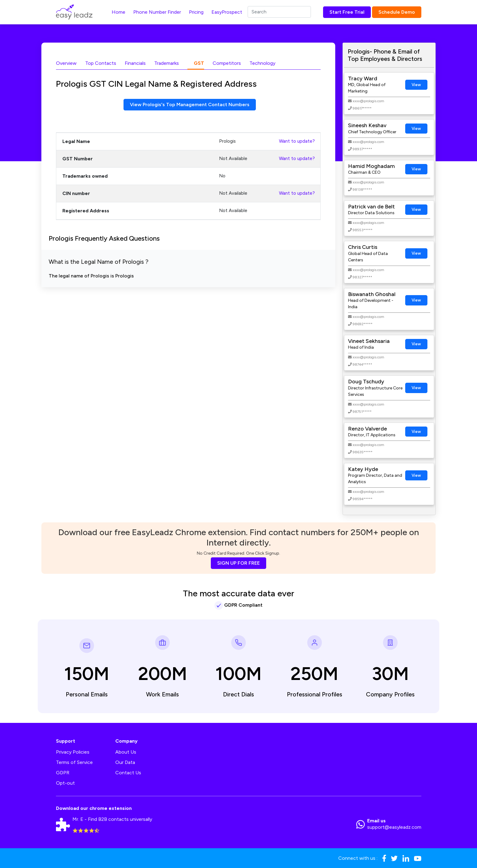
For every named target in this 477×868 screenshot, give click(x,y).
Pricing (196, 12)
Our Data (125, 762)
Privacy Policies (73, 752)
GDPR (63, 773)
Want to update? (297, 141)
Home (118, 12)
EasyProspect (227, 12)
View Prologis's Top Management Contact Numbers (190, 105)
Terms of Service (74, 762)
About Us (126, 752)
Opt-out (65, 783)
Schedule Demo (397, 12)
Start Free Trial (347, 12)
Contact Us (128, 773)
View (416, 85)
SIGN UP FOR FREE (238, 563)
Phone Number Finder (157, 12)
